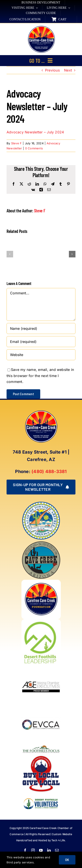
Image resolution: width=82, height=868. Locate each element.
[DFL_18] (41, 621)
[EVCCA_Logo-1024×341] (41, 707)
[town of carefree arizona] (41, 503)
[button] (10, 254)
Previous (52, 70)
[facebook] (25, 850)
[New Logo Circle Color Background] (41, 26)
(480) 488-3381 (49, 472)
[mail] (57, 850)
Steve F (17, 143)
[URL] (41, 355)
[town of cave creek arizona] (41, 542)
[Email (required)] (41, 342)
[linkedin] (49, 850)
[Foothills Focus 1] (41, 746)
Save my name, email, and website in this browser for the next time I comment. (40, 376)
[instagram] (33, 850)
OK (67, 860)
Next (68, 70)
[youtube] (41, 850)
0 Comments (34, 148)
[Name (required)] (41, 328)
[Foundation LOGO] (41, 582)
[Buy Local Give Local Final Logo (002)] (41, 756)
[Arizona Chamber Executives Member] (41, 667)
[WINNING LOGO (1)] (41, 795)
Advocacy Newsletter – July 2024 (35, 132)
